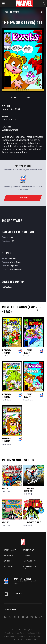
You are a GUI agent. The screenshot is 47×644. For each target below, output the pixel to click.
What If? (6, 488)
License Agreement (35, 636)
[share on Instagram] (14, 617)
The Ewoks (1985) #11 (28, 396)
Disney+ (27, 555)
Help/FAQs (9, 555)
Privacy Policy (29, 630)
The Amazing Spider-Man (29, 490)
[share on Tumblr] (19, 617)
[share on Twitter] (10, 617)
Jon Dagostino (12, 266)
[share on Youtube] (23, 617)
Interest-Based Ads (17, 639)
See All (40, 309)
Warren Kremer (10, 130)
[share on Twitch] (36, 617)
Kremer (9, 356)
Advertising (29, 550)
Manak (4, 356)
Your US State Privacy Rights (14, 633)
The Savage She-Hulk (32, 522)
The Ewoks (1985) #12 (6, 396)
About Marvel (10, 550)
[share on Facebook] (5, 618)
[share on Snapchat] (27, 617)
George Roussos (16, 269)
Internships (10, 566)
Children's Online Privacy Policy (15, 636)
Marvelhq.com (30, 561)
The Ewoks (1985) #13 (28, 352)
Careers (8, 561)
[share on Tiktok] (41, 617)
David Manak (9, 119)
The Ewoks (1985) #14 (6, 352)
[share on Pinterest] (32, 617)
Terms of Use (17, 630)
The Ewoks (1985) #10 (6, 440)
